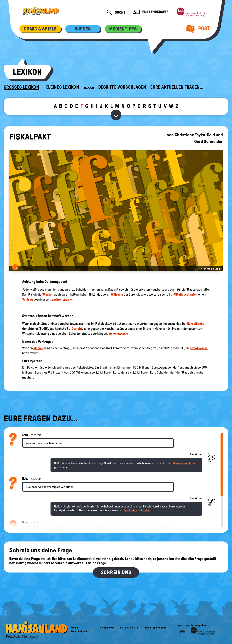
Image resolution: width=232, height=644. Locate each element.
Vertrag (27, 299)
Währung (117, 294)
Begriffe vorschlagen (122, 87)
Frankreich (130, 510)
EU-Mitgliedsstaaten (183, 294)
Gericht (77, 329)
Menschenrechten (184, 463)
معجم (89, 87)
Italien (146, 510)
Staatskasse (199, 348)
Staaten (48, 294)
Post (198, 28)
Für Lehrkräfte (151, 12)
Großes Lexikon (21, 87)
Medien (38, 348)
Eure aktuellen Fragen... (177, 87)
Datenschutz (129, 628)
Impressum (106, 628)
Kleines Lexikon (62, 87)
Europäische (196, 324)
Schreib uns (116, 572)
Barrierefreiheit (157, 628)
